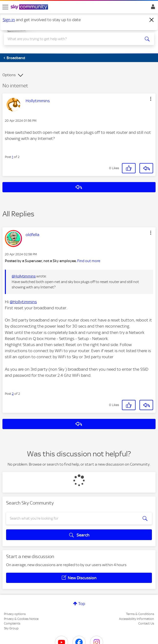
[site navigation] (5, 7)
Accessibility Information (137, 619)
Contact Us (146, 623)
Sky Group (11, 628)
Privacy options (15, 614)
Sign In (152, 8)
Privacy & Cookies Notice (21, 619)
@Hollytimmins (24, 276)
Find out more (89, 261)
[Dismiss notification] (152, 20)
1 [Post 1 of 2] (13, 157)
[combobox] (71, 39)
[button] (151, 99)
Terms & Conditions (140, 614)
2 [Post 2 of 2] (13, 394)
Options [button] (9, 75)
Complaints (12, 623)
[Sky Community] (30, 7)
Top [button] (82, 604)
